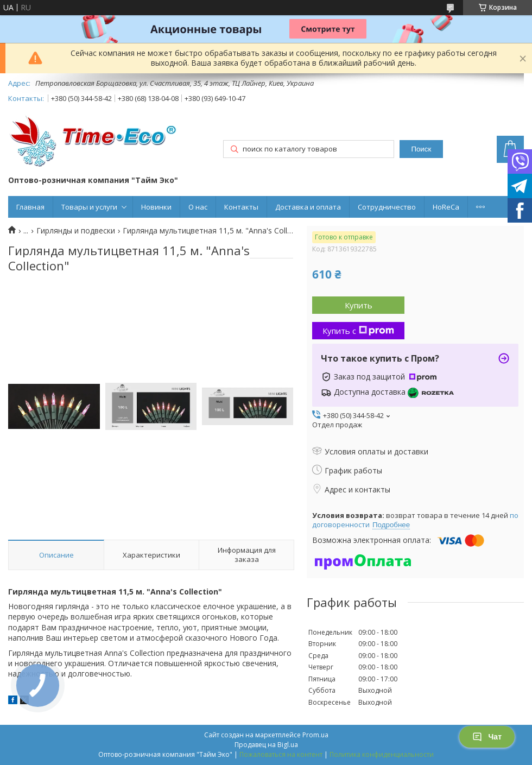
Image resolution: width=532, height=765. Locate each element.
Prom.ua (315, 735)
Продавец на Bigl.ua (266, 745)
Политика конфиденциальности (382, 754)
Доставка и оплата (308, 207)
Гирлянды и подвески (76, 231)
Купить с (358, 331)
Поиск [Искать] (421, 149)
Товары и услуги (89, 207)
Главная (30, 207)
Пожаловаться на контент (281, 754)
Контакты (241, 207)
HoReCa (446, 207)
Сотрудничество (387, 207)
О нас (198, 207)
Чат (487, 737)
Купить (359, 305)
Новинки (156, 207)
